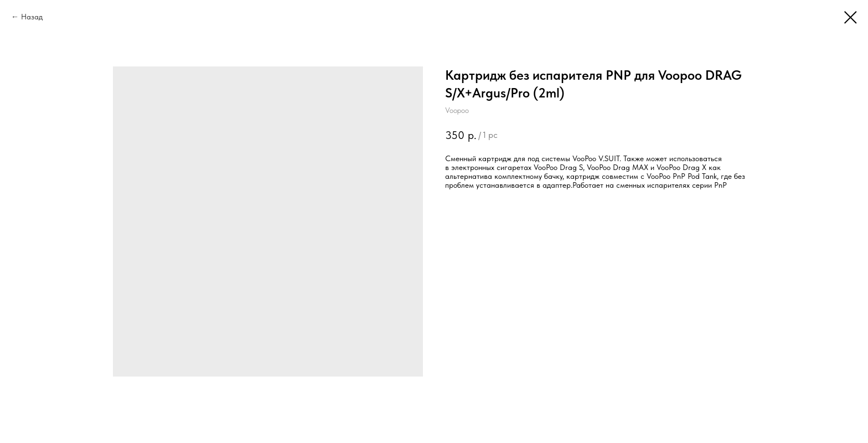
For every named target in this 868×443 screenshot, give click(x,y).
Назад (32, 17)
